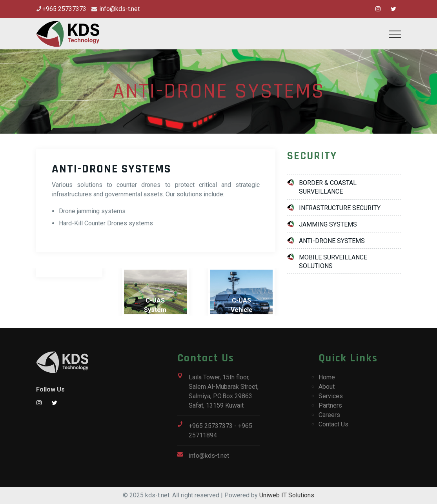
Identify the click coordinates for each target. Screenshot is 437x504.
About (327, 387)
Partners (330, 405)
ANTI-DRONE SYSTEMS (332, 241)
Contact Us (333, 424)
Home (327, 377)
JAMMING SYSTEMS (328, 224)
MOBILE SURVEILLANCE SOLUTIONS (333, 262)
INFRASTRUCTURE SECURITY (340, 208)
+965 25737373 (64, 9)
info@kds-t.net (119, 9)
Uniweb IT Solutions (287, 495)
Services (331, 396)
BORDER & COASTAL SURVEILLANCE (328, 187)
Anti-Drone (69, 305)
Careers (329, 415)
